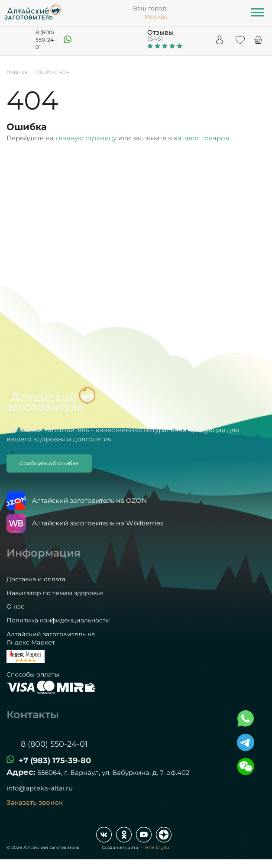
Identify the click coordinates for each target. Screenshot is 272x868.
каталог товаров (201, 138)
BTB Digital (158, 847)
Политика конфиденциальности (58, 620)
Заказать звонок (35, 802)
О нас (15, 606)
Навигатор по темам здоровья (55, 593)
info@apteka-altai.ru (40, 788)
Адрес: (21, 772)
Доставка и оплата (36, 579)
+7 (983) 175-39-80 (55, 761)
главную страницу (86, 138)
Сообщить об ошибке (49, 463)
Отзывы (160, 32)
